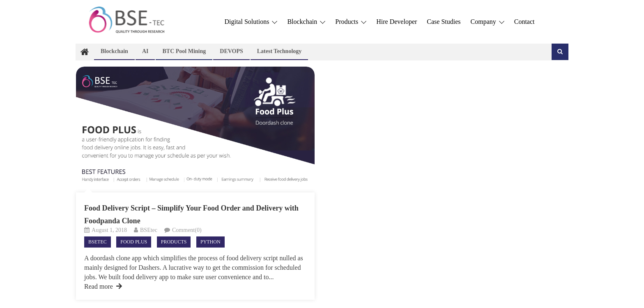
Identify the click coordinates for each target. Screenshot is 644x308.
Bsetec (98, 242)
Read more (103, 286)
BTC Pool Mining (184, 51)
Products (351, 22)
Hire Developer (397, 22)
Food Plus (134, 242)
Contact (524, 22)
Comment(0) (187, 230)
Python (210, 242)
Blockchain (306, 22)
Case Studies (444, 22)
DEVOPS (231, 51)
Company (488, 22)
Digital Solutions (251, 22)
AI (145, 51)
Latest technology (279, 51)
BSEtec (149, 230)
